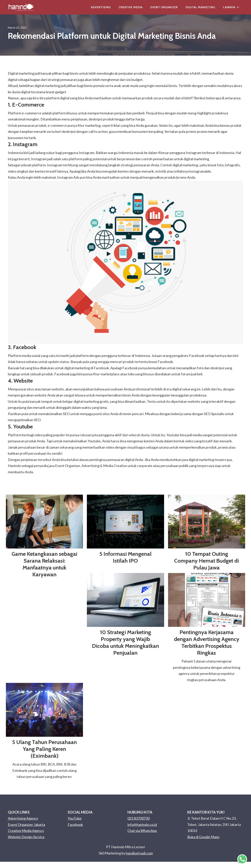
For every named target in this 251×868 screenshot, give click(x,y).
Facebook (75, 825)
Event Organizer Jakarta (26, 825)
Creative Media (131, 7)
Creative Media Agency (26, 831)
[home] (21, 7)
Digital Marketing (201, 7)
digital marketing (47, 86)
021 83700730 (139, 818)
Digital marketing (21, 73)
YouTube (75, 818)
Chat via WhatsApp (142, 831)
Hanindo (14, 466)
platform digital (58, 98)
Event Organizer (164, 7)
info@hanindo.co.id (142, 825)
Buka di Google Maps (203, 837)
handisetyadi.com (139, 853)
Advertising (101, 7)
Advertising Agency (23, 818)
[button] (231, 7)
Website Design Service (26, 837)
